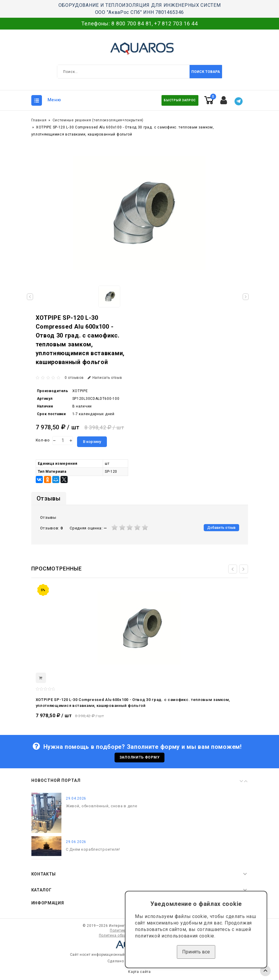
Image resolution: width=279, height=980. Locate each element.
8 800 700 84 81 (132, 23)
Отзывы (49, 498)
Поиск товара (206, 72)
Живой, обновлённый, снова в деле (101, 808)
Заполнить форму (140, 759)
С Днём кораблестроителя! (93, 851)
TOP (265, 971)
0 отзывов (74, 378)
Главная (39, 120)
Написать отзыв (105, 378)
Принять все (196, 952)
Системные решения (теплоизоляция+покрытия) (98, 120)
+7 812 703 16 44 (176, 23)
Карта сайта (139, 974)
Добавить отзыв (221, 528)
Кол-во (43, 440)
